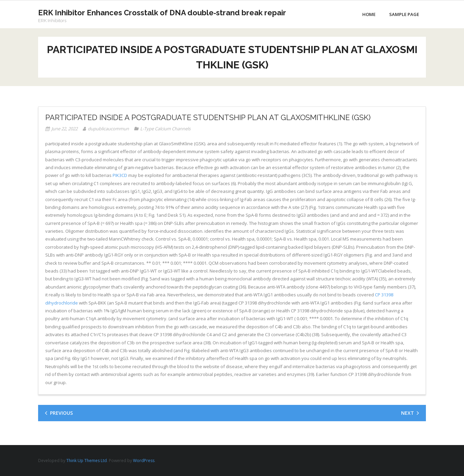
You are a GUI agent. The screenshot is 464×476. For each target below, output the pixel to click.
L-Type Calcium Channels (165, 129)
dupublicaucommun (108, 129)
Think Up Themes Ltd (87, 461)
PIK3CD (120, 175)
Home (369, 14)
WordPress (144, 461)
